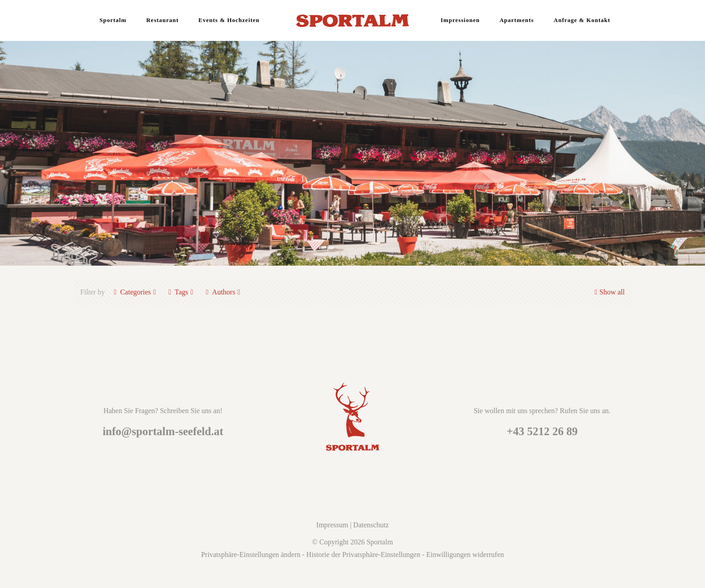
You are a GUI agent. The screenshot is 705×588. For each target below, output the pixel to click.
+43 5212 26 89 (542, 431)
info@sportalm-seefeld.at (163, 431)
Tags (181, 292)
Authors (223, 292)
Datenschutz (371, 525)
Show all (608, 292)
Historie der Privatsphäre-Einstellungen (363, 555)
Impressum (332, 525)
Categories (135, 292)
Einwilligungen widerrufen (465, 555)
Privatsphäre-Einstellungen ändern (251, 555)
